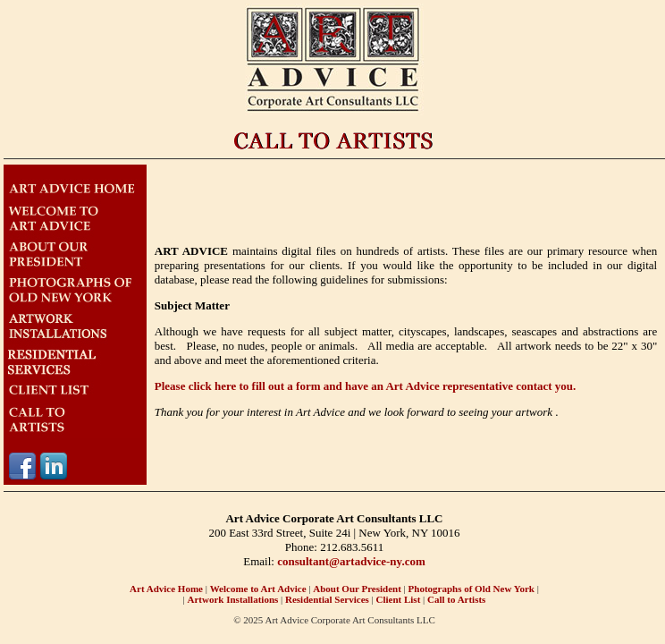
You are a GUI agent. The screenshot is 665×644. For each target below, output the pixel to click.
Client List (399, 599)
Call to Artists (456, 599)
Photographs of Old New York (470, 589)
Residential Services (327, 599)
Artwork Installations (233, 599)
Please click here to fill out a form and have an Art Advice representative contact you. (366, 386)
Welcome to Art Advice (258, 589)
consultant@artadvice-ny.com (351, 561)
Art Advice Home (166, 589)
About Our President (357, 589)
